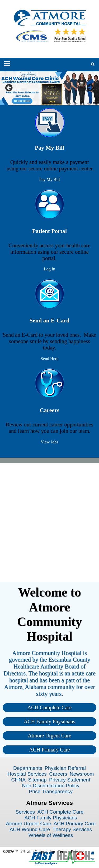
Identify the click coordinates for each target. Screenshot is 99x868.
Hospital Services (27, 774)
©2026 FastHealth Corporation (29, 852)
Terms (63, 852)
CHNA (18, 780)
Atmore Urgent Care (49, 736)
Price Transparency (51, 791)
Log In (49, 269)
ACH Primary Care (49, 750)
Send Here (49, 359)
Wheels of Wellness (51, 835)
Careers (58, 774)
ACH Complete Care (50, 707)
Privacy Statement (70, 780)
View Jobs (49, 442)
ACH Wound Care (30, 829)
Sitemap (37, 780)
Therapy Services (72, 829)
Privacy (77, 852)
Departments (28, 768)
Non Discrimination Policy (51, 786)
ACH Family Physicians (49, 722)
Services (25, 812)
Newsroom (82, 774)
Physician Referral (65, 768)
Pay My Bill (49, 180)
